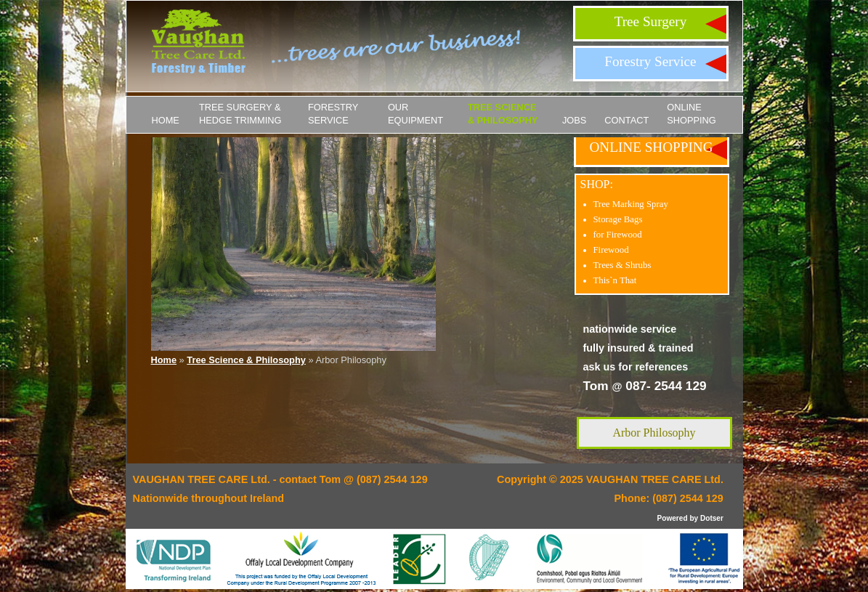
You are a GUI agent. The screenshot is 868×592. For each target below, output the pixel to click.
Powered (673, 518)
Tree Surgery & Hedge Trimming (240, 114)
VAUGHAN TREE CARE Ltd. (655, 479)
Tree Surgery (651, 21)
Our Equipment (415, 114)
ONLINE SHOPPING (691, 114)
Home (166, 120)
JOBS (574, 120)
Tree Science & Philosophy (503, 114)
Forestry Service (650, 61)
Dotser (712, 518)
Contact (626, 120)
